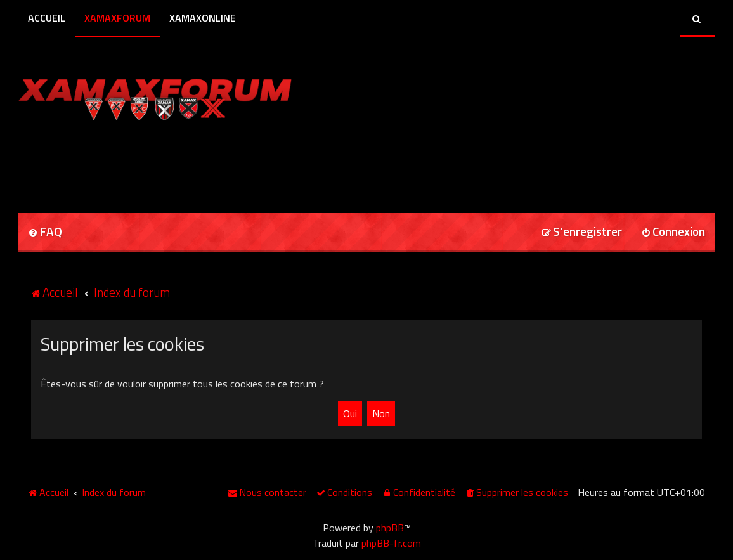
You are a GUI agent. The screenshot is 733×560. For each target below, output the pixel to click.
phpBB (390, 528)
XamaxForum (117, 18)
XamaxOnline (203, 18)
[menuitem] (45, 232)
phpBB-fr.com (391, 543)
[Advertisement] (167, 162)
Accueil (47, 18)
